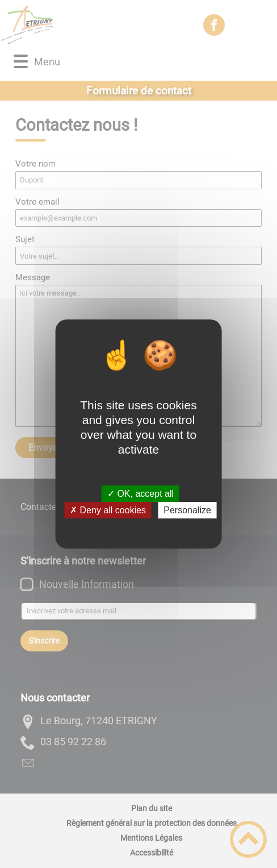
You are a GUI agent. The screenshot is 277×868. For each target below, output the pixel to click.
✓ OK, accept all (140, 494)
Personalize (187, 510)
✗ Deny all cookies (108, 510)
